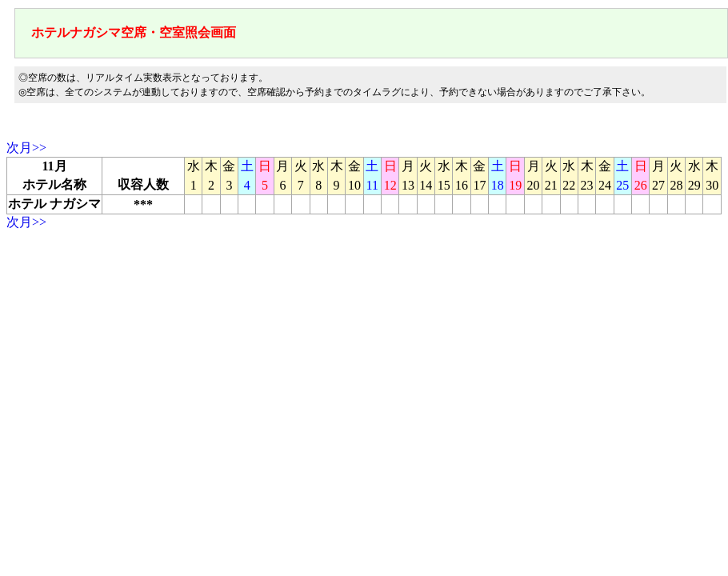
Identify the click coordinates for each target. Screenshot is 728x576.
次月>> (26, 148)
